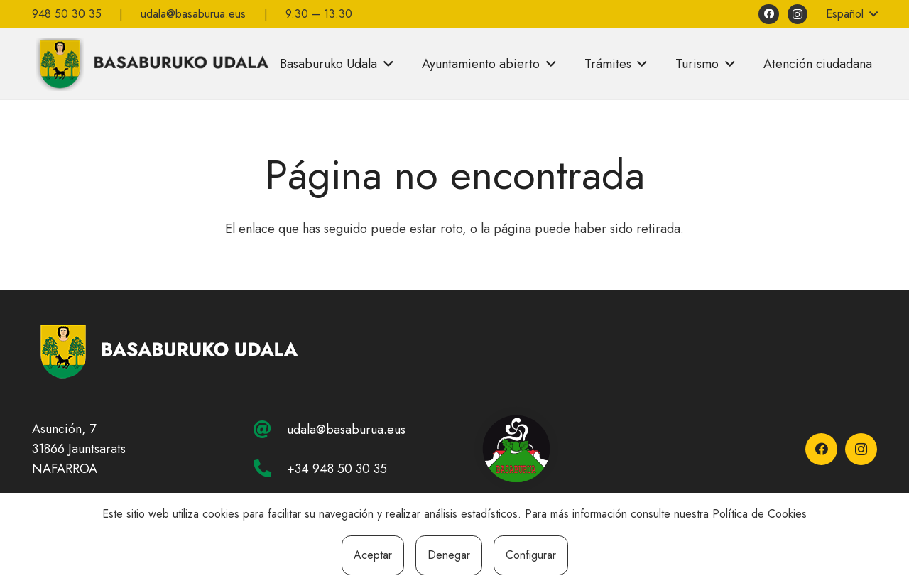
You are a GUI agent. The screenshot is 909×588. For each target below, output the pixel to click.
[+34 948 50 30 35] (270, 468)
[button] (851, 14)
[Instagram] (798, 15)
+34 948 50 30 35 (337, 469)
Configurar (531, 555)
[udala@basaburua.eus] (270, 429)
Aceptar (373, 555)
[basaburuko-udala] (151, 64)
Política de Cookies (760, 514)
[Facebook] (769, 15)
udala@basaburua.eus (346, 430)
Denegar (449, 555)
